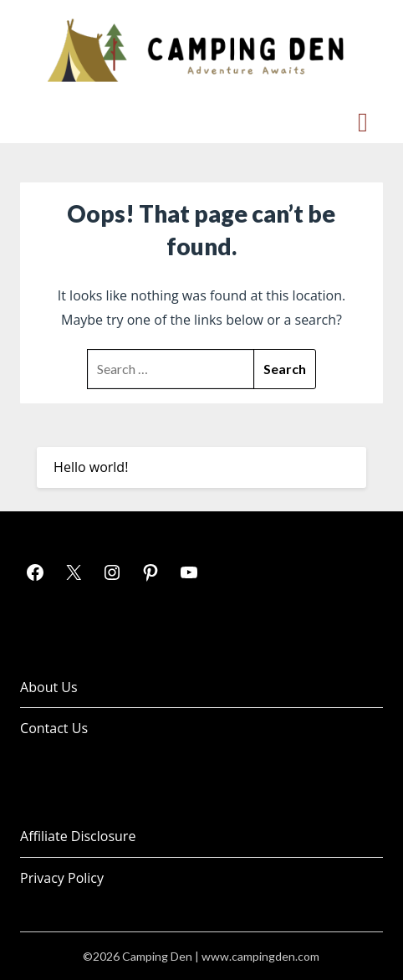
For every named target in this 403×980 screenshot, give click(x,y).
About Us (49, 687)
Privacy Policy (62, 878)
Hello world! (91, 467)
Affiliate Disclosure (78, 836)
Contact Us (54, 728)
